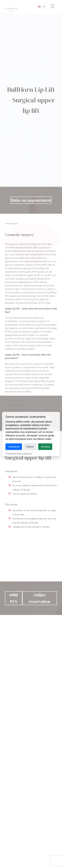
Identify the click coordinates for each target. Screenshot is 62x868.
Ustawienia (14, 447)
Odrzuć (30, 447)
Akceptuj (45, 447)
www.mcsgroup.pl (24, 454)
